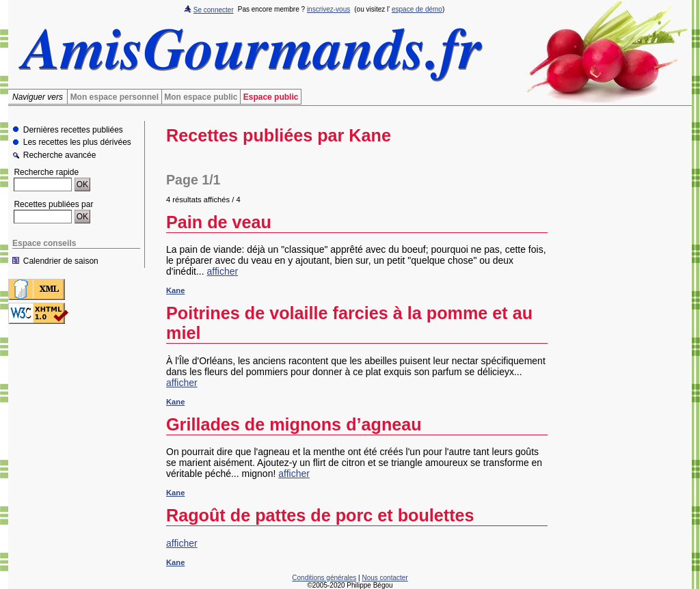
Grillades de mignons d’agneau (294, 424)
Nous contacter (385, 578)
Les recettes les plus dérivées (77, 143)
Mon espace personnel (115, 97)
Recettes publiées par (53, 204)
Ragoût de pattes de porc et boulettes (320, 515)
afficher (223, 271)
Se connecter (214, 10)
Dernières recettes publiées (73, 130)
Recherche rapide (46, 172)
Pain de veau (219, 222)
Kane (175, 290)
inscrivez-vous (328, 9)
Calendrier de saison (61, 261)
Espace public (271, 97)
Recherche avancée (60, 156)
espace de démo (417, 9)
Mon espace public (201, 97)
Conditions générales (324, 578)
